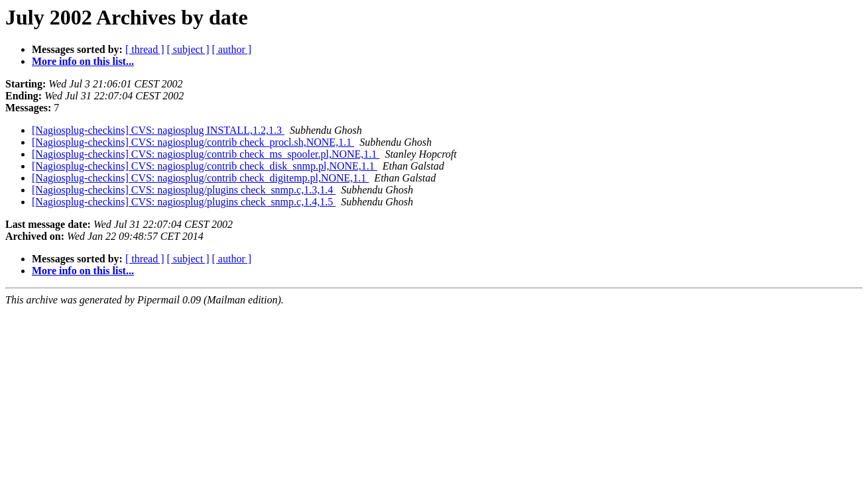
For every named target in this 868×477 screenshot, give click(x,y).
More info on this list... (83, 61)
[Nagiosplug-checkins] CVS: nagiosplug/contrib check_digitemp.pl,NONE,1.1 (200, 178)
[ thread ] (145, 49)
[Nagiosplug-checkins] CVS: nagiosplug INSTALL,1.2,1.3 (158, 130)
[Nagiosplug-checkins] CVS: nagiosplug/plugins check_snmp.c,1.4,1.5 (184, 202)
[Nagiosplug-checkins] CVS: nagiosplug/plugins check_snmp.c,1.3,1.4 (184, 190)
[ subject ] (188, 49)
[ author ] (232, 49)
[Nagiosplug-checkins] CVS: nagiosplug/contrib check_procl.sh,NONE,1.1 (193, 142)
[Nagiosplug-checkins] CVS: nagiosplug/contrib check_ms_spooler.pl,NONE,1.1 (206, 154)
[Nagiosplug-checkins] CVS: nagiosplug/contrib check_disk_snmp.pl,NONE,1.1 (205, 166)
